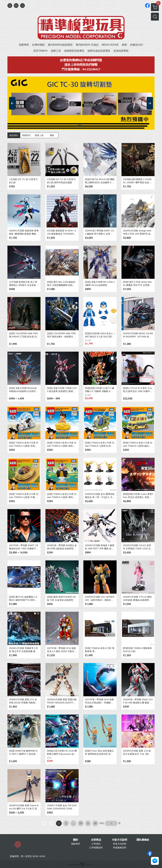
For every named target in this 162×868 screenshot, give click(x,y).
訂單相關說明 (96, 848)
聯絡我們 (76, 844)
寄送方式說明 (120, 844)
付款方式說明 (120, 840)
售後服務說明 (120, 848)
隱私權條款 (143, 840)
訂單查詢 (96, 844)
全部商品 (96, 840)
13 (81, 823)
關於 (76, 840)
